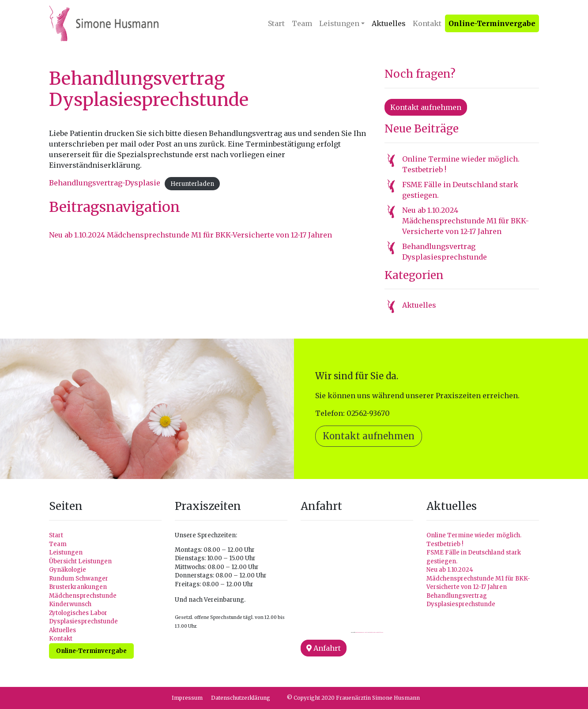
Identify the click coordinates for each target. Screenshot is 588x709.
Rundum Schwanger (79, 579)
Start (276, 23)
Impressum (187, 698)
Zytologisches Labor (78, 613)
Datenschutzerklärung (241, 698)
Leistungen (339, 23)
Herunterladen (192, 183)
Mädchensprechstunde (83, 596)
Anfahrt (324, 648)
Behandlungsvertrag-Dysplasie (105, 183)
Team (302, 23)
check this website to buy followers (376, 632)
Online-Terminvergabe (492, 23)
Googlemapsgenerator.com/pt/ (362, 632)
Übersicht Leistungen (80, 561)
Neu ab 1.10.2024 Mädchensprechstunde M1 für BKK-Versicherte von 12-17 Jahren (190, 235)
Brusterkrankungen (78, 587)
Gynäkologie (68, 570)
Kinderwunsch (70, 604)
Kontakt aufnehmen (426, 107)
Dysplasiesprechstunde (83, 621)
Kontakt (427, 23)
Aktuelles (389, 23)
